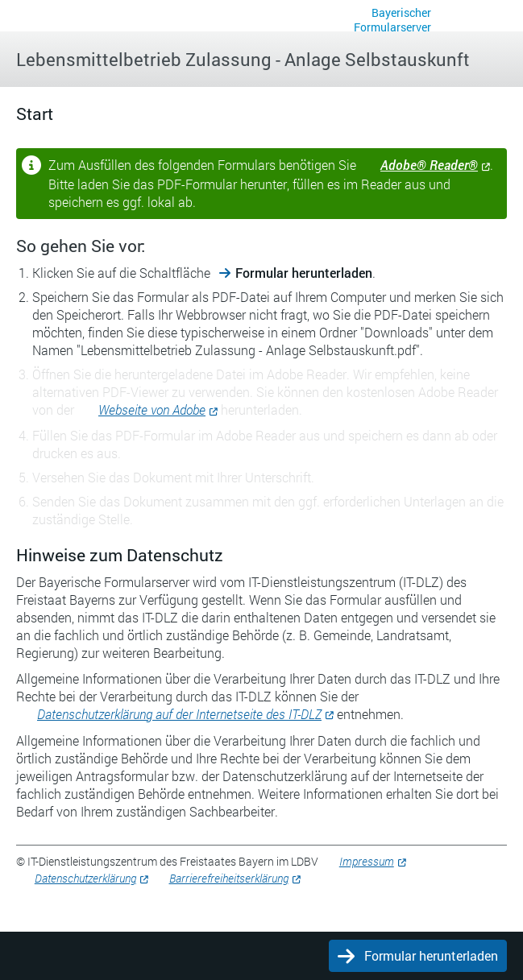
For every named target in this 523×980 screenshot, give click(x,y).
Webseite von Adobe (152, 409)
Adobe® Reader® (429, 165)
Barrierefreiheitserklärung (229, 878)
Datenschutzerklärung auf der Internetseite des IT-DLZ (179, 714)
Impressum (367, 861)
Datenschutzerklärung (85, 878)
